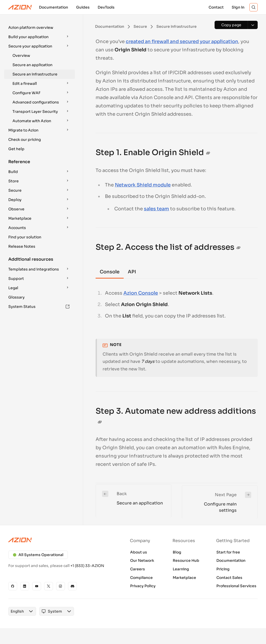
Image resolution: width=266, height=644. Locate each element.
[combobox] (17, 611)
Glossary (16, 297)
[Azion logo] (61, 540)
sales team (157, 209)
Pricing (223, 569)
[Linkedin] (25, 586)
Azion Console (141, 293)
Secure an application (32, 65)
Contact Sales (229, 578)
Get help (16, 149)
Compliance (141, 578)
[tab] (110, 272)
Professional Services (236, 586)
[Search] (254, 7)
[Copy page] (231, 25)
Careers (138, 569)
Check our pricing (25, 140)
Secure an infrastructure (35, 74)
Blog (177, 552)
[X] (49, 586)
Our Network (142, 560)
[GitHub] (13, 586)
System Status (39, 307)
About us (139, 552)
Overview (21, 56)
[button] (39, 27)
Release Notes (22, 246)
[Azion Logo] (20, 7)
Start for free (228, 552)
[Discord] (72, 586)
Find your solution (25, 237)
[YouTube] (37, 586)
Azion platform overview (31, 27)
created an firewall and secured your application (182, 41)
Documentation (231, 560)
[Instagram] (61, 586)
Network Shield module (143, 185)
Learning (181, 569)
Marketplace (184, 578)
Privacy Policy (143, 586)
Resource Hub (186, 560)
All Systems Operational (38, 555)
